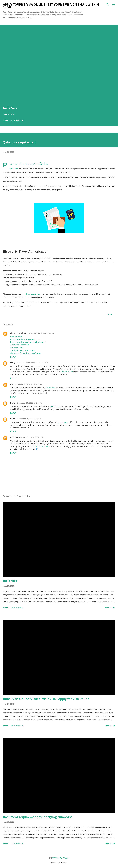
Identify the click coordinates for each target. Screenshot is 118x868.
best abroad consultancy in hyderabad (28, 342)
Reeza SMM (15, 437)
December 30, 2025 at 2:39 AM (30, 384)
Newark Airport (41, 446)
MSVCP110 (55, 406)
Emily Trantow (17, 363)
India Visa (10, 108)
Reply (13, 357)
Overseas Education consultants (26, 353)
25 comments (17, 121)
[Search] (108, 4)
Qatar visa (14, 169)
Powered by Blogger (59, 858)
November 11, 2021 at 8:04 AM (41, 333)
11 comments (17, 844)
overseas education (20, 345)
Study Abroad (17, 348)
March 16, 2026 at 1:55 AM (33, 437)
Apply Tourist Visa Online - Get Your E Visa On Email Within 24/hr (51, 6)
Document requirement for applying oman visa (38, 817)
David (13, 384)
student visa (16, 336)
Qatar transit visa (33, 294)
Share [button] (6, 121)
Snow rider (67, 372)
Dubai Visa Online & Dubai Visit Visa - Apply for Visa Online (46, 699)
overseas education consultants (25, 339)
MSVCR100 (63, 422)
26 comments (17, 725)
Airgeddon (50, 388)
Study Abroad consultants (22, 350)
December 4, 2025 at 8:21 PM (37, 363)
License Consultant (18, 333)
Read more (110, 607)
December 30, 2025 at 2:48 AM (30, 403)
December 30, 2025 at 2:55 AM (30, 419)
